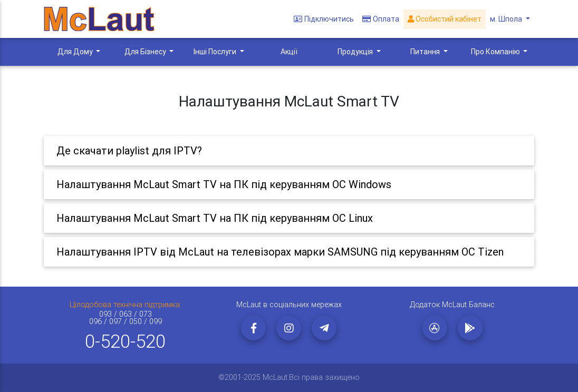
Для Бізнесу (146, 52)
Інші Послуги (216, 52)
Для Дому (76, 52)
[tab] (289, 151)
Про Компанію (496, 52)
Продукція (356, 52)
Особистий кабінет (445, 19)
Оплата (381, 19)
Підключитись (324, 19)
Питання (426, 52)
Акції (289, 52)
